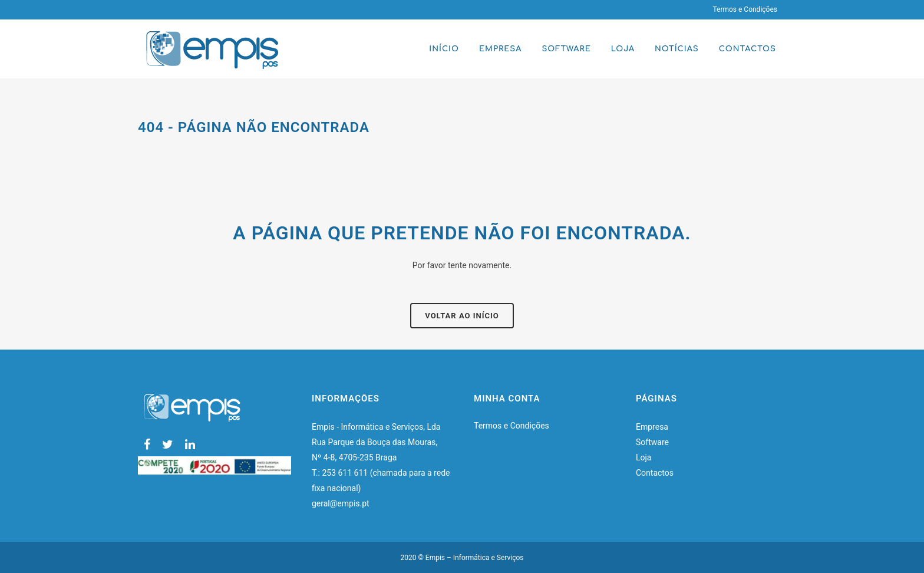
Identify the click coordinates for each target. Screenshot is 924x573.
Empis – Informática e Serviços (475, 558)
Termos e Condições (745, 9)
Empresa (652, 427)
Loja (644, 457)
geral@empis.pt (341, 503)
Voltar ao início (462, 316)
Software (652, 442)
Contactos (655, 473)
